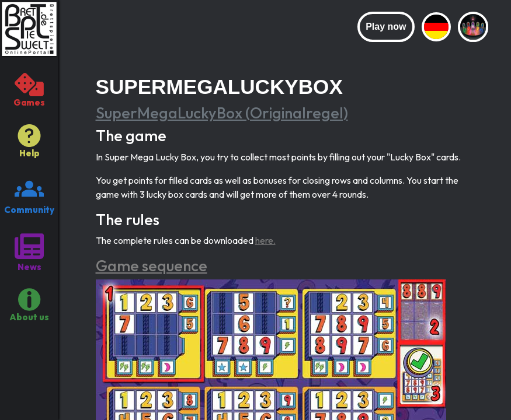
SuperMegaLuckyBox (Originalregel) (222, 113)
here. (265, 240)
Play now (386, 27)
